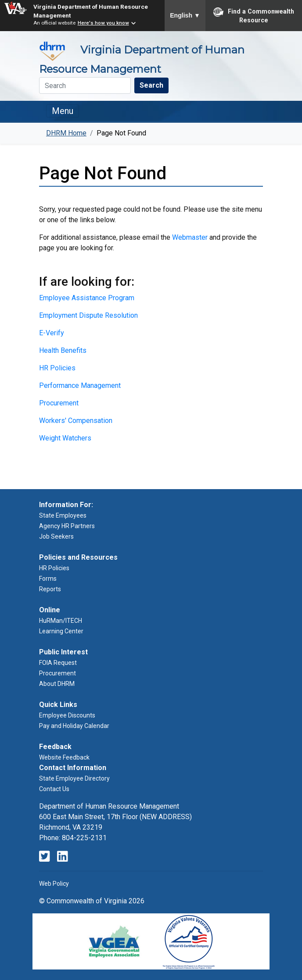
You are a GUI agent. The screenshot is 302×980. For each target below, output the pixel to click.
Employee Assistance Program (87, 298)
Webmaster (190, 237)
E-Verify (52, 333)
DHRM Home (66, 133)
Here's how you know (103, 23)
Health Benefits (63, 350)
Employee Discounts (67, 715)
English (185, 15)
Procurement (59, 403)
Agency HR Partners (67, 526)
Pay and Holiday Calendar (74, 726)
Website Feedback (64, 757)
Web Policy (54, 884)
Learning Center (61, 631)
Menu (63, 111)
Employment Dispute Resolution (88, 315)
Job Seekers (56, 536)
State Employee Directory (74, 778)
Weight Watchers (65, 438)
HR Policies (57, 368)
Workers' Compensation (76, 421)
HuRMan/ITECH (61, 621)
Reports (50, 589)
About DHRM (57, 684)
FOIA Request (58, 663)
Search (151, 85)
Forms (48, 579)
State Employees (63, 515)
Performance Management (80, 385)
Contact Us (54, 789)
